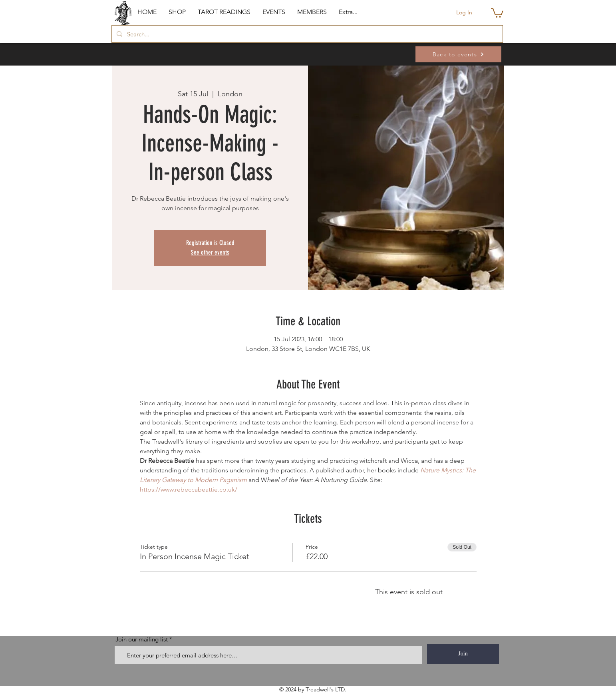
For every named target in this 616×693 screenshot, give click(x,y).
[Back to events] (458, 54)
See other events (210, 252)
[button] (177, 12)
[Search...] (306, 34)
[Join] (463, 654)
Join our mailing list (142, 639)
